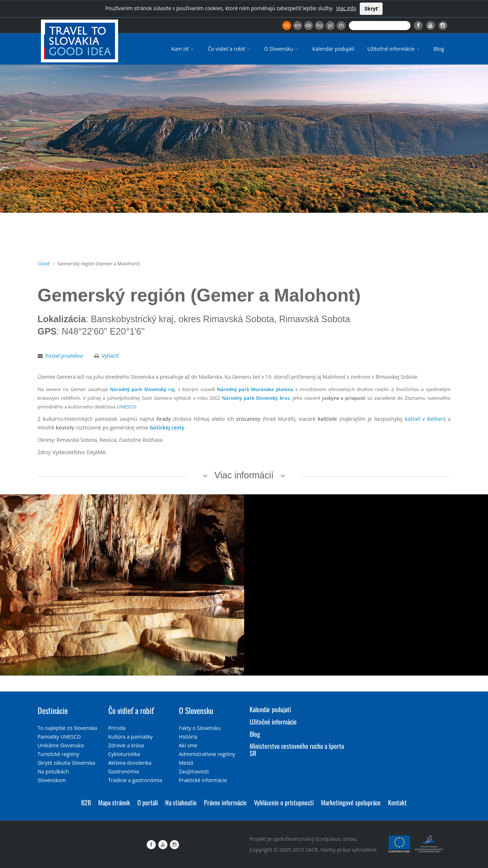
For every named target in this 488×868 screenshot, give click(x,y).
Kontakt (397, 802)
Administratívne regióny (207, 754)
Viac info (346, 8)
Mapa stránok (114, 802)
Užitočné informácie (394, 49)
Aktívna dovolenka (130, 763)
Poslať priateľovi (64, 356)
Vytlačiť (110, 356)
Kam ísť (183, 49)
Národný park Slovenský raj (142, 389)
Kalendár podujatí (333, 49)
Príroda (117, 728)
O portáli (148, 802)
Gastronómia (124, 771)
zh (341, 25)
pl (330, 25)
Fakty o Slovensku (200, 728)
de (309, 25)
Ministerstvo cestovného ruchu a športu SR (297, 749)
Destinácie (53, 710)
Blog (439, 49)
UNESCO (127, 407)
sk (287, 25)
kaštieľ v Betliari (424, 419)
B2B (86, 802)
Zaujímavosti (194, 771)
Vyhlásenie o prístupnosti (284, 802)
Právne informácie (225, 802)
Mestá (186, 763)
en (297, 25)
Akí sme (188, 745)
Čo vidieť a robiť (230, 49)
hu (319, 25)
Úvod (44, 263)
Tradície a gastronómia (135, 780)
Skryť (371, 9)
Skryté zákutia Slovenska (66, 763)
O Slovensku (282, 49)
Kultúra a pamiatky (131, 737)
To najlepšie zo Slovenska (68, 728)
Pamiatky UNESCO (59, 737)
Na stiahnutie (181, 802)
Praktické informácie (203, 780)
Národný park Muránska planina (255, 389)
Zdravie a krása (126, 745)
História (188, 737)
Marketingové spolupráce (351, 802)
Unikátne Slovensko (61, 745)
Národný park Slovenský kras (256, 398)
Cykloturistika (124, 754)
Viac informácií (244, 475)
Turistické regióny (59, 754)
